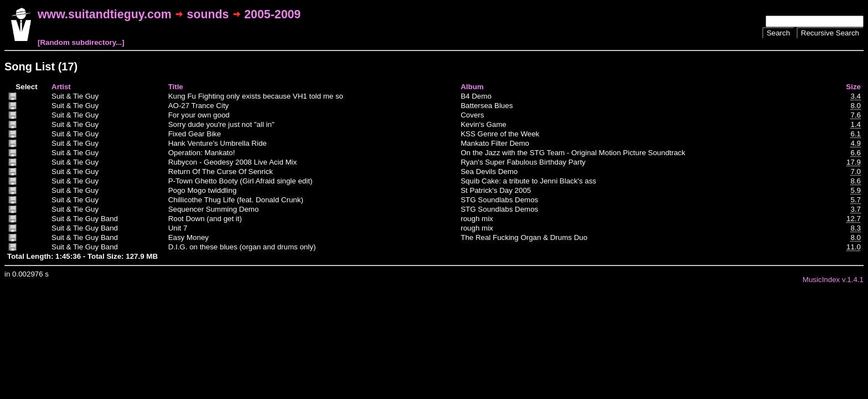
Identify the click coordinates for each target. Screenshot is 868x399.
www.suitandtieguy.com (105, 14)
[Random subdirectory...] (81, 42)
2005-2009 (272, 14)
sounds (208, 14)
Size (853, 87)
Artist (61, 87)
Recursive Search (830, 33)
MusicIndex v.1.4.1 (833, 280)
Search (778, 33)
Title (176, 87)
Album (472, 87)
